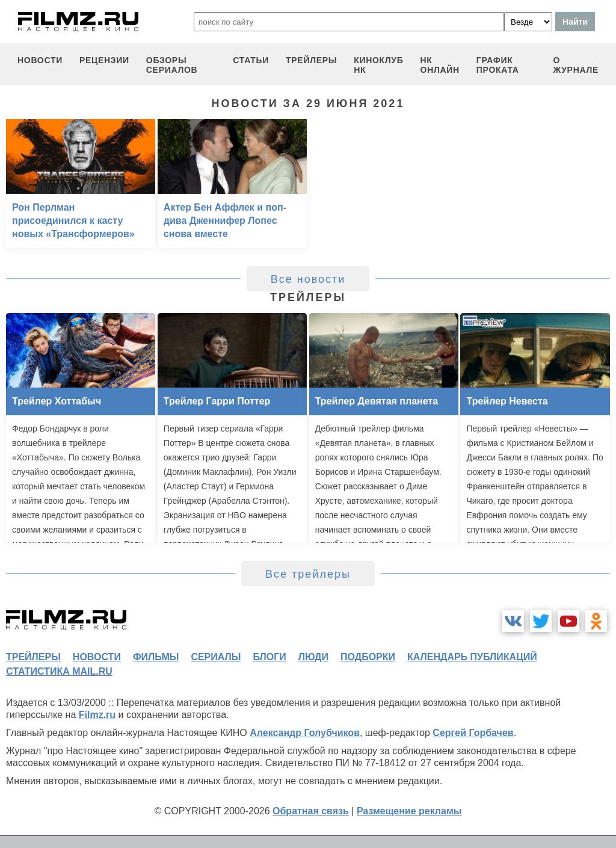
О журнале (576, 65)
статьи (251, 60)
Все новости (308, 279)
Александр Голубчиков (305, 733)
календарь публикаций (472, 657)
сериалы (216, 657)
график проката (498, 65)
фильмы (156, 657)
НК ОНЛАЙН (440, 65)
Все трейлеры (308, 574)
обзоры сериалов (172, 65)
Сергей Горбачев (473, 733)
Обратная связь (311, 811)
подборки (368, 657)
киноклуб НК (378, 65)
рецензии (104, 60)
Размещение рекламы (409, 811)
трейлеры (311, 60)
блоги (269, 657)
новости (40, 60)
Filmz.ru (97, 715)
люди (313, 657)
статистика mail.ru (59, 671)
